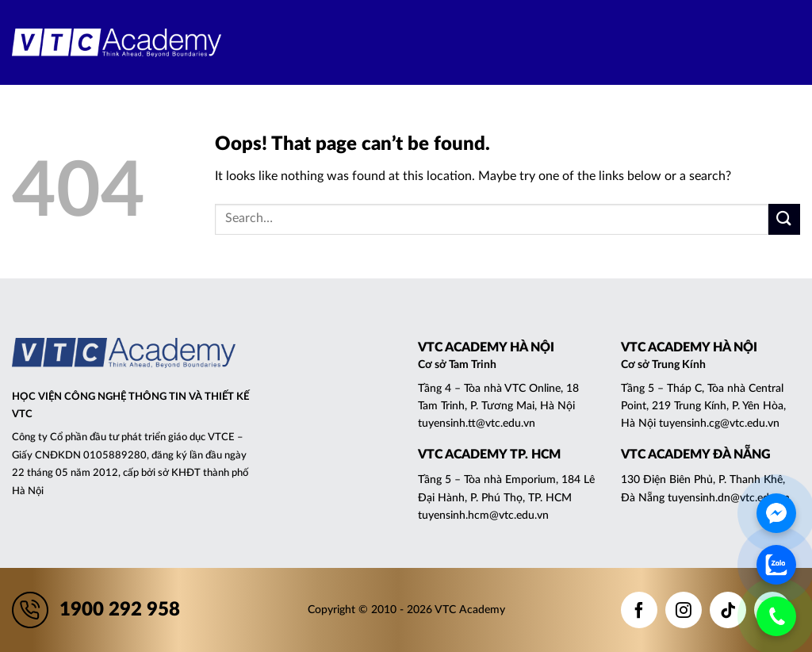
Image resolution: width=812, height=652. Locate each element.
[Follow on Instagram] (684, 610)
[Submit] (784, 219)
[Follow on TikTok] (728, 610)
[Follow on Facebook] (639, 610)
